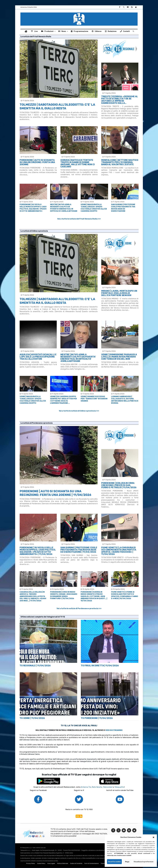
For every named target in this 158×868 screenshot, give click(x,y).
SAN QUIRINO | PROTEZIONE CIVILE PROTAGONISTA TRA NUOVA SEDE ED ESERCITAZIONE (123, 208)
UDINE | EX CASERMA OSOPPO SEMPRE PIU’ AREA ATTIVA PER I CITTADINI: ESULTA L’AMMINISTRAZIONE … (63, 400)
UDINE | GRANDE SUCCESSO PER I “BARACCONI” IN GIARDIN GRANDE (94, 399)
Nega (127, 862)
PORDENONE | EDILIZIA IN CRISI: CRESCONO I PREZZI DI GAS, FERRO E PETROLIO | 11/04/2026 (119, 485)
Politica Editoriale (63, 864)
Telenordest (108, 787)
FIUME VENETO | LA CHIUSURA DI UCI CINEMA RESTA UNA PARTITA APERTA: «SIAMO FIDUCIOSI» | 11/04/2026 (119, 551)
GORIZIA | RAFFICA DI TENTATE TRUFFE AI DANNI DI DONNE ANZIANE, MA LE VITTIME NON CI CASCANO (78, 163)
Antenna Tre (86, 787)
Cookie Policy (41, 864)
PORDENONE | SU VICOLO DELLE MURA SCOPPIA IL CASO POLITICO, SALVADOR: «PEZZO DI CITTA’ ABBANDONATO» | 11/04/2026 (38, 551)
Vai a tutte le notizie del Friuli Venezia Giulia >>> (79, 219)
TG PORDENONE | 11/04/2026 (97, 718)
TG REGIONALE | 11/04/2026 (35, 666)
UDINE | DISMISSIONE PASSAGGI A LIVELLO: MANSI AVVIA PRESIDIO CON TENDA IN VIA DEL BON (119, 357)
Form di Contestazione (92, 864)
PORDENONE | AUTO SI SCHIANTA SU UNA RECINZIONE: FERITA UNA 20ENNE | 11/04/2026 (55, 493)
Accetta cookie (114, 862)
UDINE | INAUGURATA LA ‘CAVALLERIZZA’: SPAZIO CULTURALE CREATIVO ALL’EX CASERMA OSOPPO (94, 208)
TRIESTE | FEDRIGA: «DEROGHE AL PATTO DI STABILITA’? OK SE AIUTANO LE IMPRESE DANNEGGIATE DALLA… (120, 100)
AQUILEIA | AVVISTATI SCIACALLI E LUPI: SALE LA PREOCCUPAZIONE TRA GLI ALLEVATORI (38, 357)
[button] (154, 837)
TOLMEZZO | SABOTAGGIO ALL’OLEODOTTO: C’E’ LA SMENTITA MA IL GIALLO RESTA (57, 107)
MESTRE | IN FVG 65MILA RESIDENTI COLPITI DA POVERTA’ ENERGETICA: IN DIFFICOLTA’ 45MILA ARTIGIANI (64, 208)
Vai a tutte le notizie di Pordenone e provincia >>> (79, 608)
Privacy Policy (31, 864)
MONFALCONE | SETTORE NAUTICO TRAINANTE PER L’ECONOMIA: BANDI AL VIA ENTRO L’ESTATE (120, 162)
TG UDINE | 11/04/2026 (32, 718)
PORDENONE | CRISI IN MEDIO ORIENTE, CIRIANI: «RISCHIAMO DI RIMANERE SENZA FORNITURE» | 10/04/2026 (64, 595)
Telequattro (119, 787)
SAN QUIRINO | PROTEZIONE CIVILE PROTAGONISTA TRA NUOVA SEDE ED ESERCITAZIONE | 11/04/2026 (79, 550)
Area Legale (51, 864)
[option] (33, 198)
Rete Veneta (97, 787)
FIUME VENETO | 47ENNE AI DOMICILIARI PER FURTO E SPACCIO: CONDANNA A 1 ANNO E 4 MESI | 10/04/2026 (125, 595)
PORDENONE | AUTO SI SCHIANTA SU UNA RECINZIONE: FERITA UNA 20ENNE (37, 162)
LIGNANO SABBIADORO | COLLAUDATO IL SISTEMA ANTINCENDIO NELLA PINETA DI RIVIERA (125, 400)
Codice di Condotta (76, 864)
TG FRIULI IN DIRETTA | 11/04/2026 (100, 666)
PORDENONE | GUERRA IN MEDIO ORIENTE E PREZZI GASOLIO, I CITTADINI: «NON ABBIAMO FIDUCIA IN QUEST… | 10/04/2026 (94, 596)
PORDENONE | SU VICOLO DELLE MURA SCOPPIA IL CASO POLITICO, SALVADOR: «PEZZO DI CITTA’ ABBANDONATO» (33, 208)
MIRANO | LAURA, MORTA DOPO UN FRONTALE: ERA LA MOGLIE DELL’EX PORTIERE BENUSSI (119, 293)
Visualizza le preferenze (144, 862)
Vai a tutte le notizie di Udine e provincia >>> (79, 411)
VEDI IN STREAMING (114, 730)
